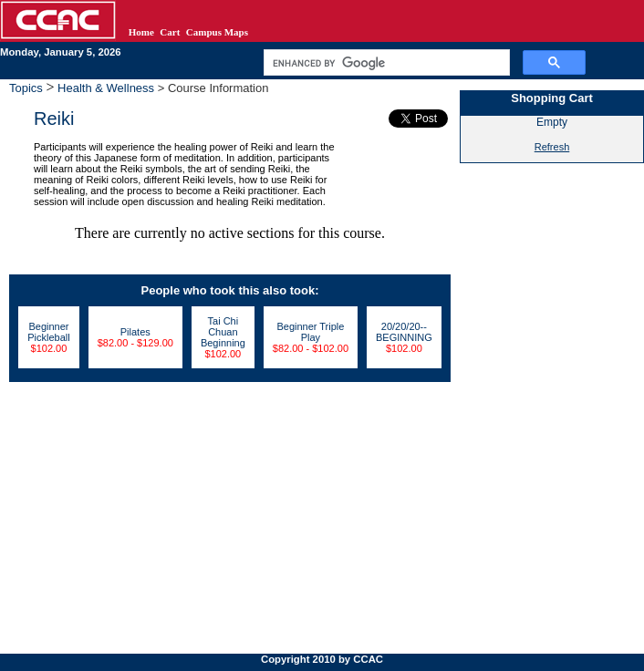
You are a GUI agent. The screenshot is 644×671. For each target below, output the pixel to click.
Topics (27, 88)
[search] (385, 63)
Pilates (135, 332)
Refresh (552, 147)
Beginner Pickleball (48, 332)
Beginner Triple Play (310, 332)
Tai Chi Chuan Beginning (223, 332)
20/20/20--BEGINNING (404, 332)
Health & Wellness (106, 88)
